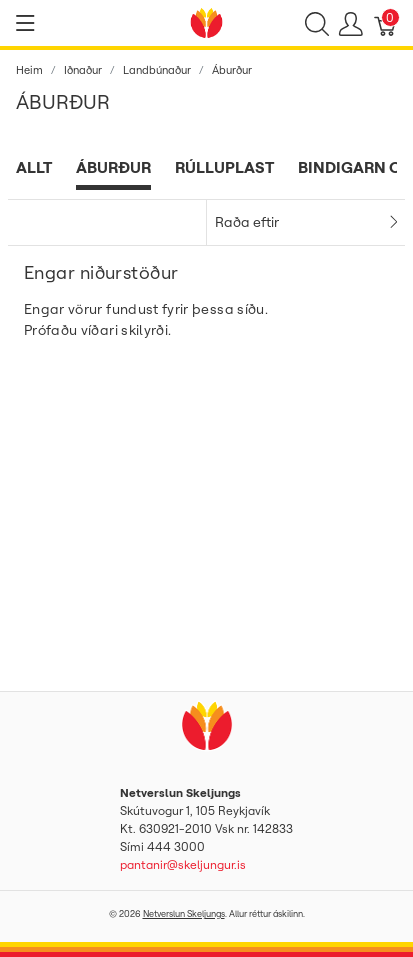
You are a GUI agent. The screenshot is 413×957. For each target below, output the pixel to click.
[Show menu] (25, 23)
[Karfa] (386, 23)
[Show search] (317, 23)
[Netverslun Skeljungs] (207, 21)
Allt (34, 167)
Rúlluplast (224, 167)
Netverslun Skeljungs (184, 913)
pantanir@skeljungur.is (183, 864)
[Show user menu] (351, 23)
